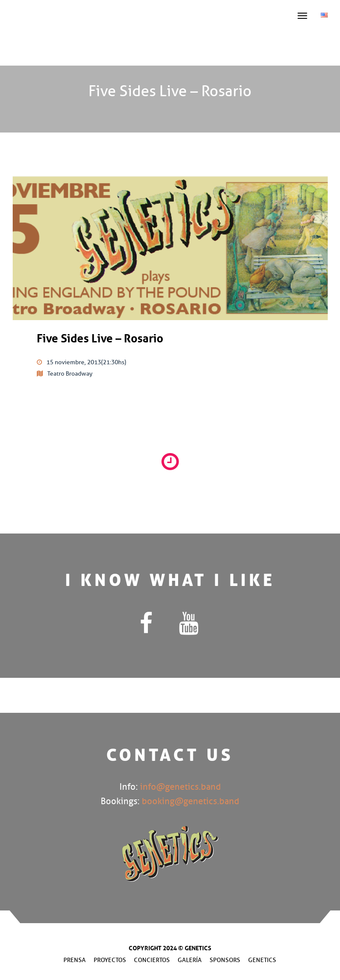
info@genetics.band (181, 787)
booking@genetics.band (191, 801)
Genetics (262, 960)
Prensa (75, 960)
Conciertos (152, 960)
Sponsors (225, 960)
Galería (190, 960)
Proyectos (110, 960)
